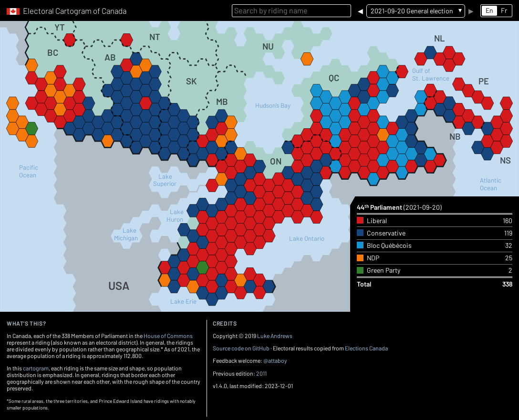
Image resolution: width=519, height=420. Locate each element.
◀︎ (360, 11)
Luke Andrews (275, 336)
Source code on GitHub (241, 348)
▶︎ (471, 11)
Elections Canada (366, 348)
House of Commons (168, 336)
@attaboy (275, 360)
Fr (504, 10)
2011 (261, 373)
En (489, 10)
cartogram (36, 368)
